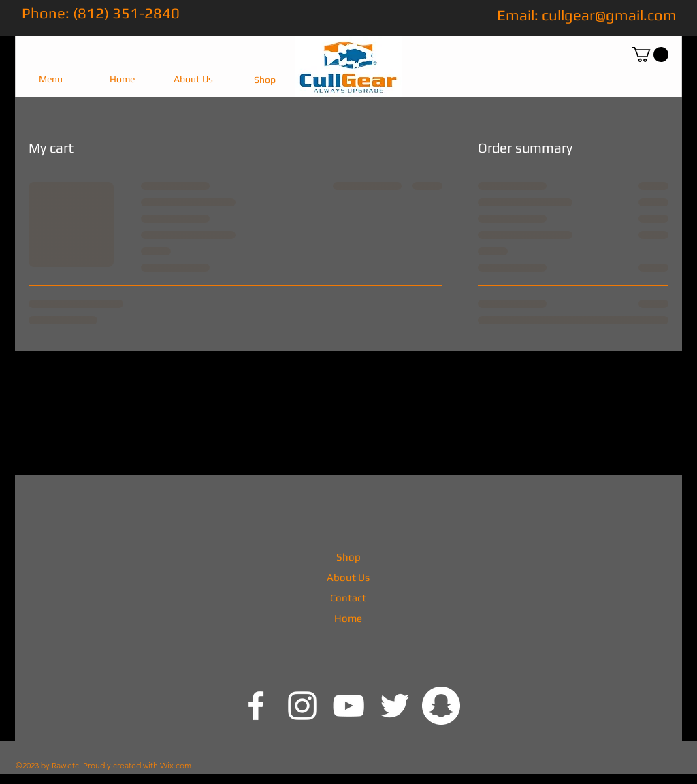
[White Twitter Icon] (395, 706)
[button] (51, 79)
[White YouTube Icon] (348, 706)
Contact (348, 598)
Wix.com (176, 765)
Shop (348, 557)
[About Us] (193, 79)
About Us (348, 577)
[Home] (122, 79)
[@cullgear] (256, 706)
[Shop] (264, 80)
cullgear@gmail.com (609, 15)
